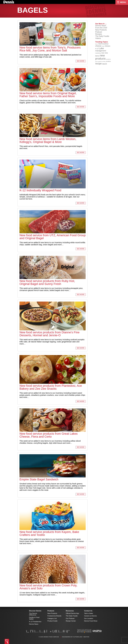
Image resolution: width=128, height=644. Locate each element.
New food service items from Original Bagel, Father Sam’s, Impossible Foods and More (48, 95)
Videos (98, 38)
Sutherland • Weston (81, 637)
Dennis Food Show (91, 621)
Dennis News (101, 26)
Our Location (89, 618)
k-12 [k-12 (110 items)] (97, 49)
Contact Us (88, 611)
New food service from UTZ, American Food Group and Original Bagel (52, 237)
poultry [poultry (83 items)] (104, 61)
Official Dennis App (72, 613)
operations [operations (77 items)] (108, 59)
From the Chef (101, 28)
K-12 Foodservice (35, 622)
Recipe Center (71, 621)
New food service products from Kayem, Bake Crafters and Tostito (49, 533)
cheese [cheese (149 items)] (98, 46)
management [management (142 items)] (101, 51)
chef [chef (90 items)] (103, 46)
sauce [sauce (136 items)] (105, 64)
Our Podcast (70, 618)
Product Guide (52, 621)
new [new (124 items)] (103, 53)
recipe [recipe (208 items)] (98, 64)
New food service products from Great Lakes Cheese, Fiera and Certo (48, 435)
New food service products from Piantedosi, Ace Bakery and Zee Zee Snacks (51, 387)
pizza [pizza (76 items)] (96, 61)
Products (51, 611)
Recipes (99, 34)
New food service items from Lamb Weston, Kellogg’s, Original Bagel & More (48, 140)
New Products (101, 30)
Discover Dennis (35, 611)
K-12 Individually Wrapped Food (40, 190)
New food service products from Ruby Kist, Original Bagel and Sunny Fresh (47, 282)
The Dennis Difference (33, 614)
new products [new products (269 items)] (100, 57)
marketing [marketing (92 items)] (98, 53)
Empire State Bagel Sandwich (39, 479)
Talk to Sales (89, 613)
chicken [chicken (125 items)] (107, 46)
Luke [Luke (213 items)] (101, 48)
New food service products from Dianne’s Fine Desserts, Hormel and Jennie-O (49, 334)
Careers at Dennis (90, 616)
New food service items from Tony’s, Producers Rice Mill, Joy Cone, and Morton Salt (50, 49)
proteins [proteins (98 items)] (108, 61)
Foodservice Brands (54, 616)
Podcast (99, 32)
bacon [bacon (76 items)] (97, 44)
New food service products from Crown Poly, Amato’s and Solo (48, 587)
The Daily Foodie (102, 36)
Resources (70, 611)
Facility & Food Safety (34, 618)
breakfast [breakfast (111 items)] (105, 44)
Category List (52, 618)
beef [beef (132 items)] (100, 44)
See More (81, 61)
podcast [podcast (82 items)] (100, 61)
